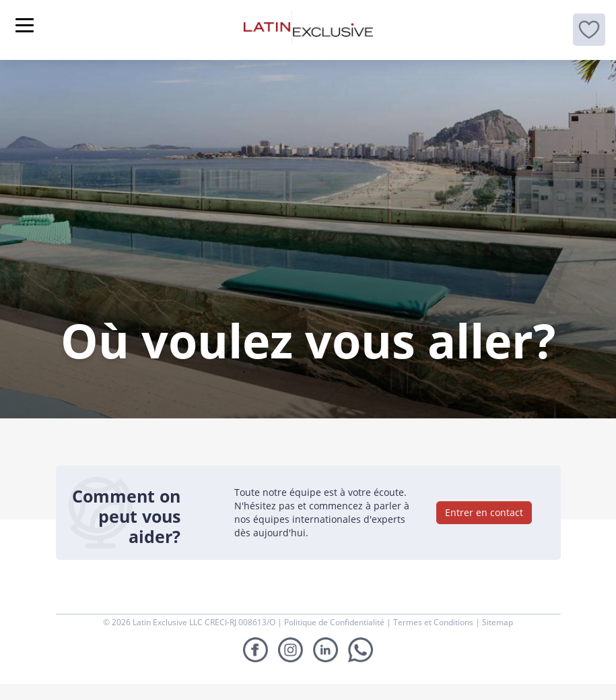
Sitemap (498, 622)
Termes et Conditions (434, 622)
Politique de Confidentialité (335, 622)
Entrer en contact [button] (484, 512)
